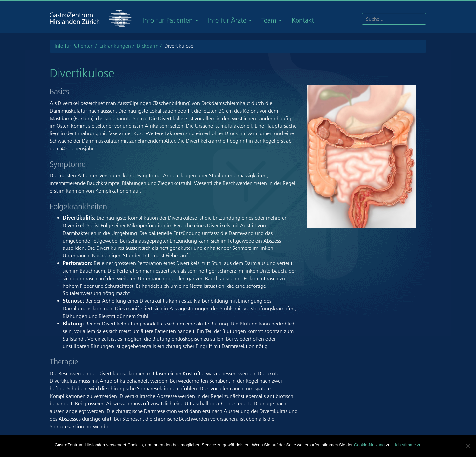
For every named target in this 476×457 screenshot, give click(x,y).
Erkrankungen (115, 46)
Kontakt (303, 20)
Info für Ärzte (230, 20)
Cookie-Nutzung (369, 445)
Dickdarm (148, 46)
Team (272, 20)
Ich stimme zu (408, 445)
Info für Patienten (171, 20)
